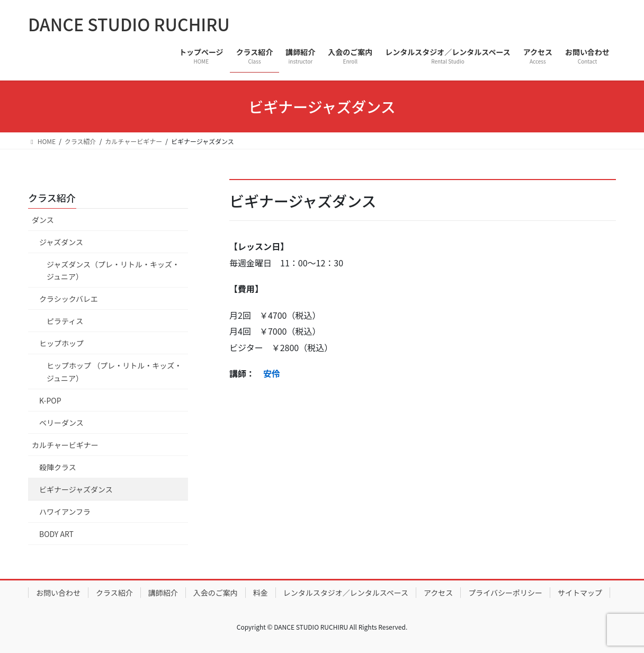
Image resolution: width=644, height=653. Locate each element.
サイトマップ (580, 593)
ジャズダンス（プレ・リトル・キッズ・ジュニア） (113, 270)
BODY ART (56, 534)
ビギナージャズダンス (76, 489)
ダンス (43, 220)
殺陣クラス (58, 467)
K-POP (50, 400)
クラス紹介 (52, 198)
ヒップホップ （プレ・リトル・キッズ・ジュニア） (114, 372)
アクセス (438, 593)
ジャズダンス (65, 242)
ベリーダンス (61, 423)
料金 (261, 593)
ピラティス (65, 321)
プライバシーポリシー (505, 593)
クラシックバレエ (69, 299)
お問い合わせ (58, 593)
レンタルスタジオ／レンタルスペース (346, 593)
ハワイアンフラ (65, 512)
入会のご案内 (216, 593)
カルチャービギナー (65, 445)
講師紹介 (163, 593)
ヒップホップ (61, 343)
